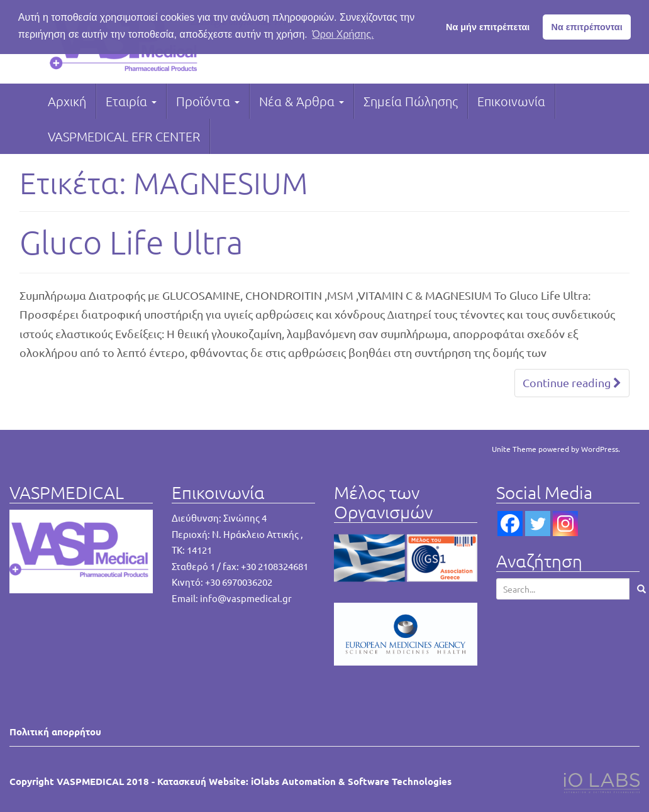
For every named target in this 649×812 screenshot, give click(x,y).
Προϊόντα (208, 101)
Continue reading (572, 382)
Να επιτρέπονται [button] (587, 27)
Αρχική (67, 101)
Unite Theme (514, 449)
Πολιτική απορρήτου (55, 732)
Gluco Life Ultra (131, 242)
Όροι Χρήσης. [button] (343, 34)
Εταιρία (131, 101)
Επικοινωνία (511, 101)
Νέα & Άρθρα (302, 101)
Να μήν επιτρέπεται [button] (488, 27)
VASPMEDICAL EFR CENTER (124, 136)
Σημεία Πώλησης (411, 101)
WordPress (600, 449)
